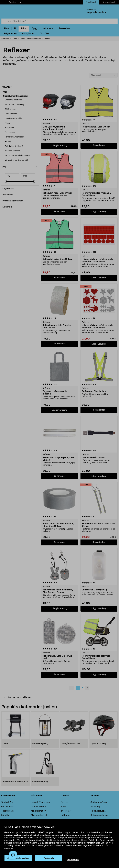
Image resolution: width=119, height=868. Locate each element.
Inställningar (73, 860)
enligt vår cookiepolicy (15, 835)
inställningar (94, 843)
